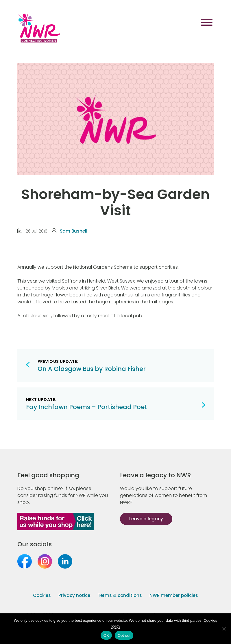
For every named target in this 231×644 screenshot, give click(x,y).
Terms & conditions (120, 595)
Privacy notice (74, 595)
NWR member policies (174, 595)
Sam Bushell (74, 231)
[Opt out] (224, 629)
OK (106, 635)
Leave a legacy (146, 519)
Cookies (42, 595)
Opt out (124, 635)
